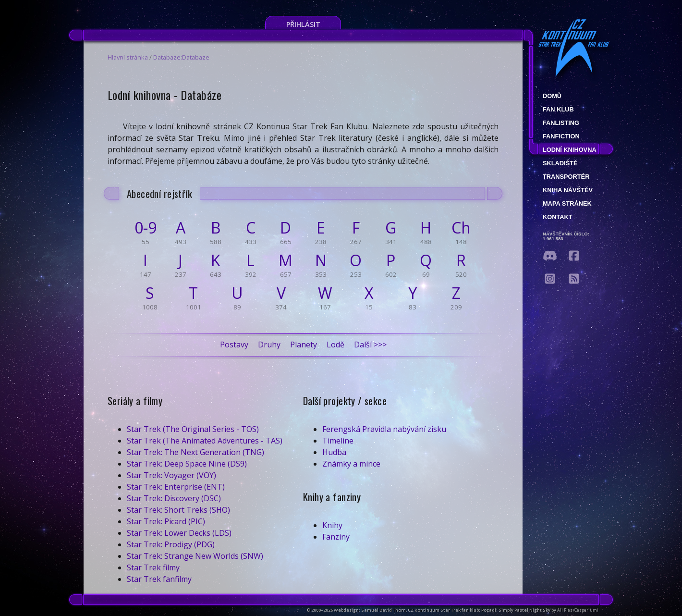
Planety (304, 345)
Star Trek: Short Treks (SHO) (178, 510)
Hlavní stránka (128, 57)
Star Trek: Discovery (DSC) (174, 498)
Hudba (334, 452)
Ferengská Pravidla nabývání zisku (384, 429)
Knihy (332, 525)
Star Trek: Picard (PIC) (166, 521)
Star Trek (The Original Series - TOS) (193, 429)
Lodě (335, 345)
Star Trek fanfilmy (159, 579)
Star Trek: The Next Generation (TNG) (195, 452)
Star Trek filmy (153, 567)
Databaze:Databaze (181, 57)
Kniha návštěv (568, 190)
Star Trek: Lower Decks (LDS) (179, 533)
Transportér (566, 177)
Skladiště (560, 163)
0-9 (146, 228)
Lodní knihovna (570, 150)
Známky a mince (351, 464)
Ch (461, 228)
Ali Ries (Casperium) (578, 610)
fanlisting (561, 123)
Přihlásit (303, 24)
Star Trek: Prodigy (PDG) (171, 544)
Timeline (338, 441)
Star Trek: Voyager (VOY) (171, 475)
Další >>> (370, 345)
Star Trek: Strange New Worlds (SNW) (195, 556)
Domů (552, 96)
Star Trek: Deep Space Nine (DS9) (187, 464)
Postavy (234, 345)
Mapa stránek (567, 203)
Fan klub (558, 109)
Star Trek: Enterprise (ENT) (176, 487)
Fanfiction (561, 136)
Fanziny (336, 537)
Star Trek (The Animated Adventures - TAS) (205, 441)
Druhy (269, 345)
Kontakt (558, 217)
